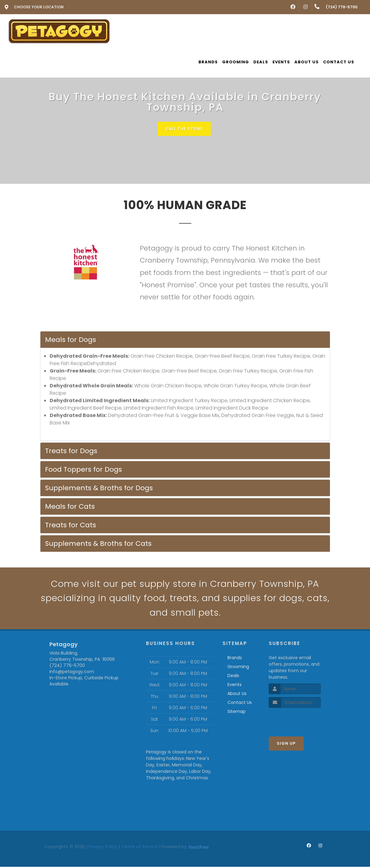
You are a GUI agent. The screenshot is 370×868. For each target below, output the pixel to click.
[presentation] (302, 721)
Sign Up (286, 745)
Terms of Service (140, 848)
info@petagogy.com (72, 673)
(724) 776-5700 (67, 667)
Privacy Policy (103, 848)
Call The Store (184, 129)
